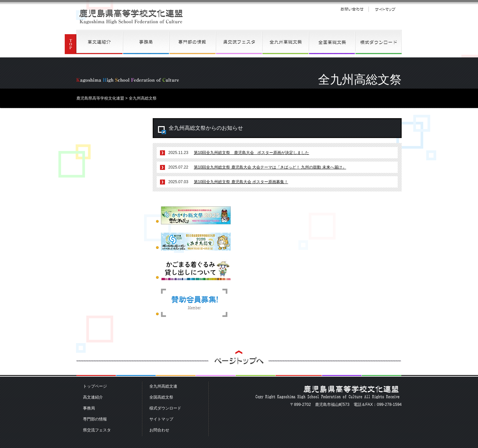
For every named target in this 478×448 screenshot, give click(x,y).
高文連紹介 (100, 42)
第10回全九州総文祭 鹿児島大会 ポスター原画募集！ (241, 182)
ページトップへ (239, 364)
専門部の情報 (193, 42)
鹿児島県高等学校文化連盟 (131, 16)
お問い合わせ (352, 9)
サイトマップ (385, 9)
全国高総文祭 (332, 42)
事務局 (146, 42)
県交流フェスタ (239, 42)
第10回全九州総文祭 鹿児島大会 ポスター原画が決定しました (251, 153)
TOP (71, 42)
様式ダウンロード (378, 42)
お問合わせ (159, 430)
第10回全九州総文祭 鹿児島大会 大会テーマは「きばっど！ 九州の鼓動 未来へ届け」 (270, 167)
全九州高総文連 (285, 42)
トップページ (95, 386)
